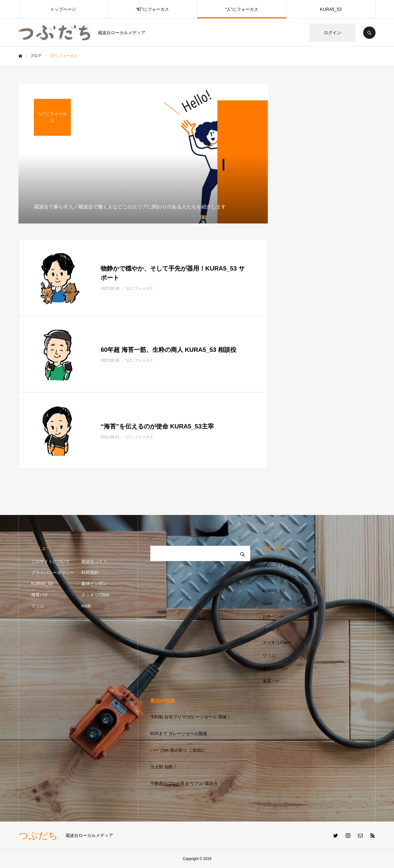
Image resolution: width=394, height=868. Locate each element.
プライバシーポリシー (53, 573)
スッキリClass (95, 595)
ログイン (332, 33)
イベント (271, 629)
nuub (86, 606)
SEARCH (369, 33)
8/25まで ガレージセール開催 (179, 733)
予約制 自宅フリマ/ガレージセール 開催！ (191, 717)
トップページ (63, 9)
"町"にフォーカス (279, 578)
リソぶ (38, 606)
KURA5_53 (331, 9)
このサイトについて (50, 561)
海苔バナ (40, 595)
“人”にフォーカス (241, 9)
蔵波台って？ (94, 561)
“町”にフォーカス (152, 9)
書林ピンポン (94, 584)
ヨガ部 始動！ (164, 767)
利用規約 (90, 573)
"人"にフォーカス (279, 565)
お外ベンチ (273, 617)
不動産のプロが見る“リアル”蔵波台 (184, 783)
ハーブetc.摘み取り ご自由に (178, 750)
